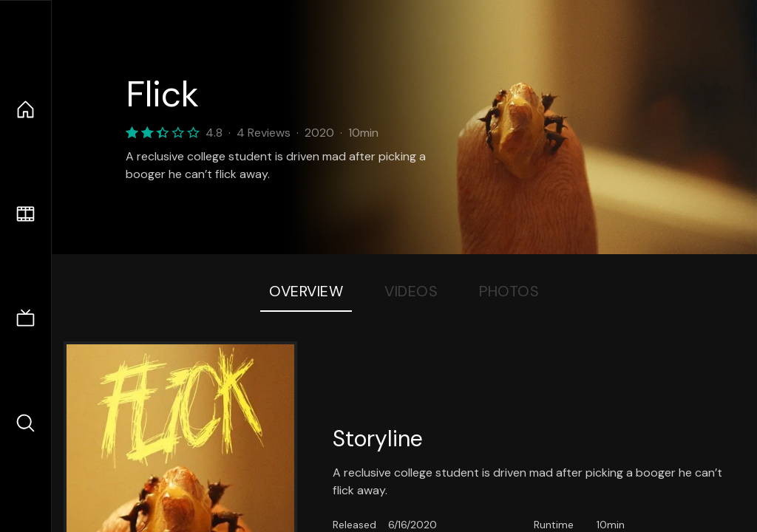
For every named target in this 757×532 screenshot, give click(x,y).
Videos (411, 291)
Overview (306, 291)
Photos (509, 291)
